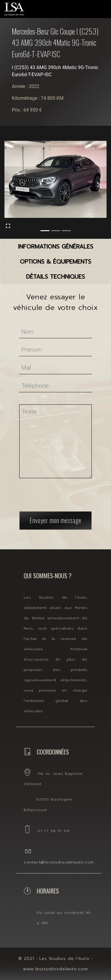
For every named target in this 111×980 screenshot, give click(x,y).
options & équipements (55, 262)
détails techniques (55, 277)
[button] (12, 185)
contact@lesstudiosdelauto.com (59, 862)
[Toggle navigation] (95, 7)
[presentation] (63, 490)
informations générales (56, 247)
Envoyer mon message (55, 512)
